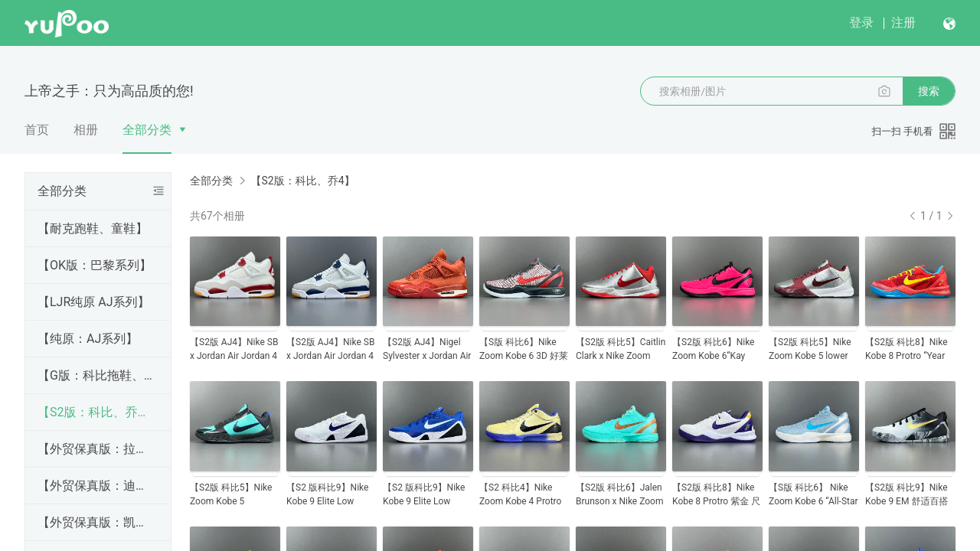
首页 (37, 130)
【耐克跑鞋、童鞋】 (93, 228)
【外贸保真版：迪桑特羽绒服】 (95, 486)
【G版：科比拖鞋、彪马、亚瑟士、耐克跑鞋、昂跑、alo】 (95, 375)
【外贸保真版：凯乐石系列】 (95, 522)
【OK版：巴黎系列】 (95, 265)
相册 (86, 130)
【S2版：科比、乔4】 (95, 412)
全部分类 (147, 130)
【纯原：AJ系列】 (88, 339)
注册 (903, 23)
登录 (861, 23)
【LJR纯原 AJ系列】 (94, 302)
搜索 (929, 91)
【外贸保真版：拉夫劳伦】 (95, 449)
